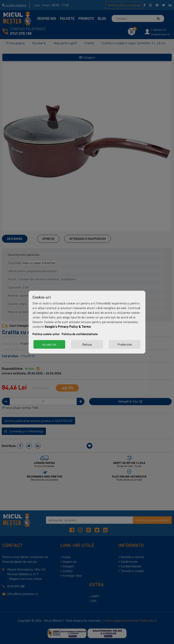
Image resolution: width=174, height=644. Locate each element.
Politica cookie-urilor (46, 334)
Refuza (87, 344)
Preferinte (125, 344)
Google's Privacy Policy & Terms (68, 326)
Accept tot (49, 344)
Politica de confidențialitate (80, 334)
